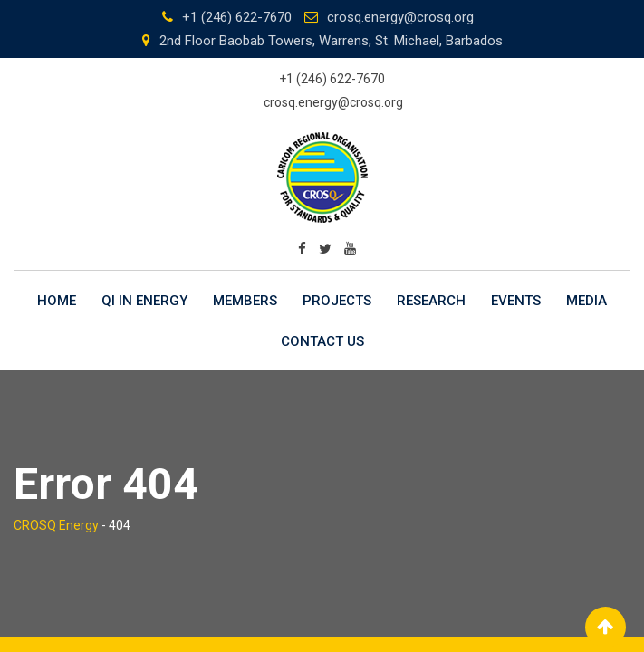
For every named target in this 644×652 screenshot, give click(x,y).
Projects (337, 301)
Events (516, 301)
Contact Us (322, 341)
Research (431, 301)
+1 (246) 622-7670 (237, 17)
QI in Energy (144, 301)
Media (586, 301)
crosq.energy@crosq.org (400, 17)
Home (57, 301)
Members (245, 301)
